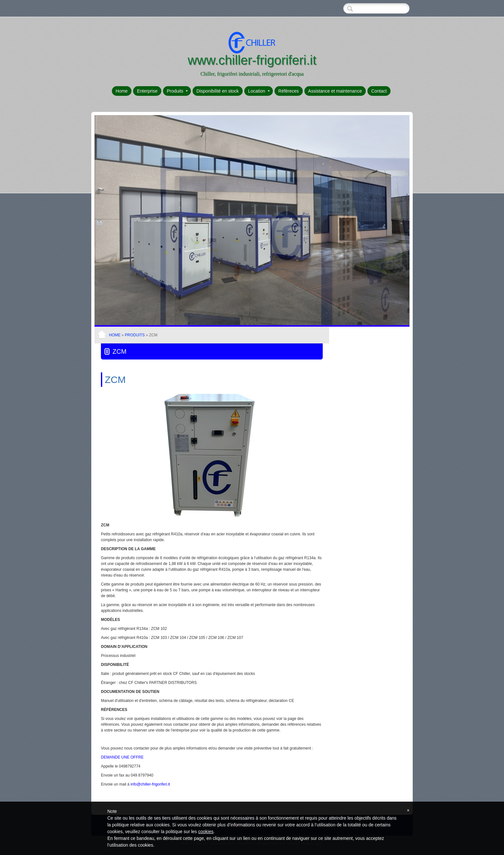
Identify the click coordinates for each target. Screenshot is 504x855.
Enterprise (147, 91)
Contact (379, 91)
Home (122, 91)
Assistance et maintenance (335, 91)
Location (259, 91)
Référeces (289, 91)
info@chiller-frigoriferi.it (150, 784)
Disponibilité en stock (218, 91)
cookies (206, 832)
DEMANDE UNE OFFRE (122, 757)
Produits (177, 91)
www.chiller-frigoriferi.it (252, 60)
